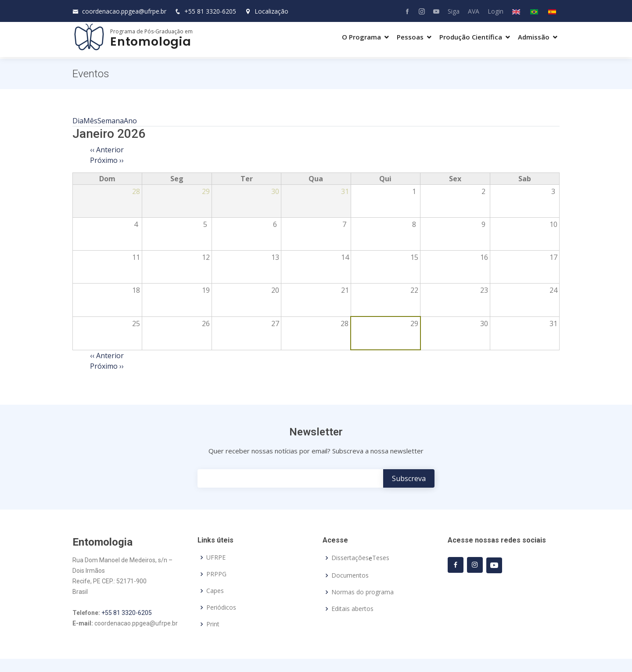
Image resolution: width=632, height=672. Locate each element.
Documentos (350, 575)
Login (496, 11)
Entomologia (151, 41)
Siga (454, 11)
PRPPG (216, 574)
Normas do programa (363, 592)
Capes (215, 591)
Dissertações (350, 558)
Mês (90, 121)
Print (213, 624)
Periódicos (221, 607)
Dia (78, 121)
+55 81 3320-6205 (210, 11)
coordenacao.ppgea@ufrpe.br (124, 11)
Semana (111, 121)
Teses (381, 558)
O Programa (361, 37)
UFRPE (216, 557)
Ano (130, 121)
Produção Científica (471, 37)
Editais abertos (352, 609)
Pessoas (410, 37)
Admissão (534, 37)
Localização (267, 11)
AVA (474, 11)
